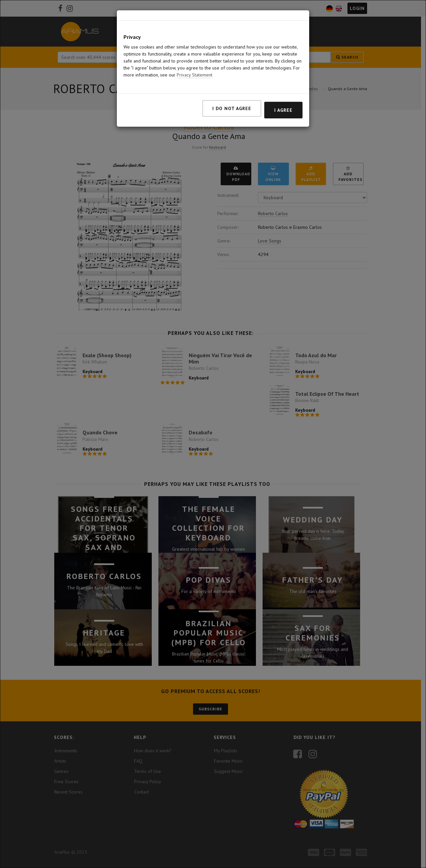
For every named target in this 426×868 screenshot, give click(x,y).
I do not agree (232, 100)
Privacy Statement (195, 66)
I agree (283, 101)
